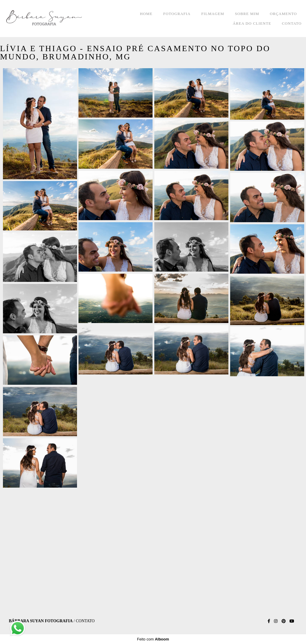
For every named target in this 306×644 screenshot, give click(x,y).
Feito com (153, 639)
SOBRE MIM (247, 14)
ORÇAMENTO (283, 14)
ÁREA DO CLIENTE (252, 23)
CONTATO (292, 23)
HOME (146, 14)
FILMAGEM (213, 14)
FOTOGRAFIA (177, 14)
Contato (85, 621)
